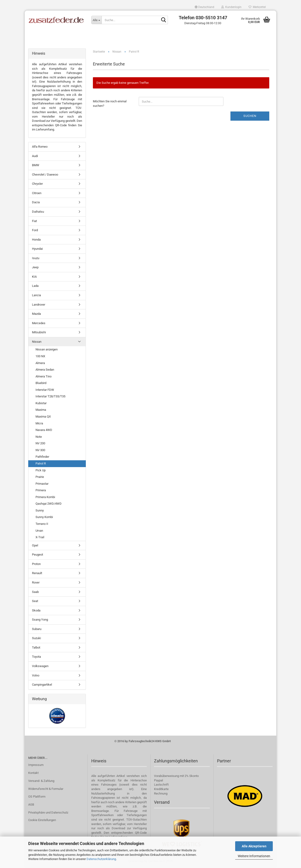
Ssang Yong (40, 620)
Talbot (36, 648)
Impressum (36, 766)
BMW (36, 166)
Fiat (34, 222)
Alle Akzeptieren (254, 846)
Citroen (37, 194)
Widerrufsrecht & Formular (46, 789)
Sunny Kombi (44, 518)
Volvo (36, 676)
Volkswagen (40, 667)
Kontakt (33, 774)
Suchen (250, 117)
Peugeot (38, 555)
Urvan (39, 531)
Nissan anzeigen (47, 350)
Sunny (40, 511)
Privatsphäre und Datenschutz (48, 813)
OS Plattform (37, 797)
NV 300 (40, 451)
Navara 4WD (44, 431)
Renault (37, 574)
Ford (35, 231)
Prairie (40, 478)
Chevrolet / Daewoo (45, 175)
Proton (36, 565)
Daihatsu (38, 213)
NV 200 (40, 444)
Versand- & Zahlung (41, 782)
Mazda (36, 315)
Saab (35, 593)
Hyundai (37, 250)
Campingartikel (42, 686)
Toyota (36, 658)
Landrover (39, 305)
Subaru (37, 630)
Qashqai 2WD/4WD (49, 505)
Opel (35, 546)
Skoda (36, 611)
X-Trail (40, 538)
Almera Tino (44, 377)
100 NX (40, 357)
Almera (40, 364)
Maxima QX (43, 417)
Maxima (41, 411)
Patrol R (41, 464)
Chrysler (37, 185)
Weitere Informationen (254, 856)
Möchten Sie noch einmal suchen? (110, 104)
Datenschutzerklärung (101, 859)
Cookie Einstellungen (42, 821)
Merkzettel (257, 7)
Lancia (36, 296)
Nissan (37, 343)
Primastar (42, 484)
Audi (35, 157)
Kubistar (41, 404)
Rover (36, 583)
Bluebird (41, 384)
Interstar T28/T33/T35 (50, 397)
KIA (34, 278)
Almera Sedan (45, 371)
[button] (204, 7)
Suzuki (36, 639)
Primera (41, 491)
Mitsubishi (39, 333)
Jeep (35, 268)
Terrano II (42, 525)
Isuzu (36, 259)
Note (39, 438)
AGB (31, 805)
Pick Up (41, 471)
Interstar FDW (45, 391)
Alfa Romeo (40, 148)
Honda (36, 240)
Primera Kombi (45, 498)
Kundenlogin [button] (231, 7)
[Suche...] (96, 20)
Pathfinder (42, 458)
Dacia (36, 203)
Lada (35, 287)
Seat (35, 602)
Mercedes (39, 324)
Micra (39, 424)
